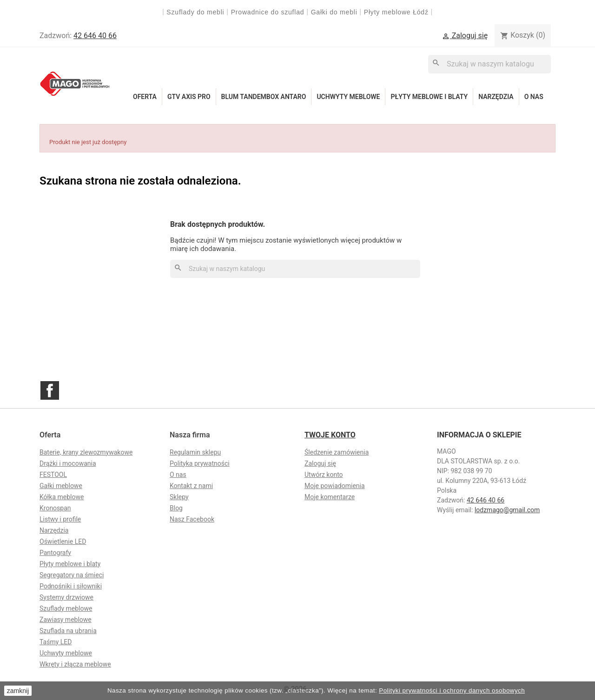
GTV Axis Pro (189, 97)
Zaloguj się (320, 463)
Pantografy (55, 553)
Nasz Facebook (192, 519)
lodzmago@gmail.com (507, 510)
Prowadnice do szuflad (268, 12)
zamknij (18, 691)
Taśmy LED (56, 642)
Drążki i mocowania (68, 463)
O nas (534, 97)
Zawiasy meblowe (66, 620)
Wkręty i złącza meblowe (75, 664)
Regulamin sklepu (195, 452)
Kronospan (55, 508)
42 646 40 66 (95, 36)
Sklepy (179, 497)
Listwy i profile (60, 519)
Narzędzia (496, 97)
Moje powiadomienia (335, 486)
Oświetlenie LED (63, 542)
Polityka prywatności (200, 463)
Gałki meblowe (61, 486)
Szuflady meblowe (66, 608)
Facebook (50, 390)
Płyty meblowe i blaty (429, 97)
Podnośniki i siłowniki (71, 586)
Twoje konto (330, 435)
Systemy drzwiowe (66, 597)
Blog (176, 508)
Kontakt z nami (191, 486)
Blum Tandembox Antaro (264, 97)
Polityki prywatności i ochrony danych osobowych (452, 690)
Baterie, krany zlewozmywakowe (86, 452)
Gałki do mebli (334, 12)
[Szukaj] (489, 64)
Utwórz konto (324, 475)
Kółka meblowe (62, 497)
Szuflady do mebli (195, 12)
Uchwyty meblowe (348, 97)
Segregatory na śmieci (72, 575)
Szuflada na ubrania (68, 631)
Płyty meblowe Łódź (397, 12)
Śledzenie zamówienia (337, 452)
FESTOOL (53, 475)
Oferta (145, 97)
